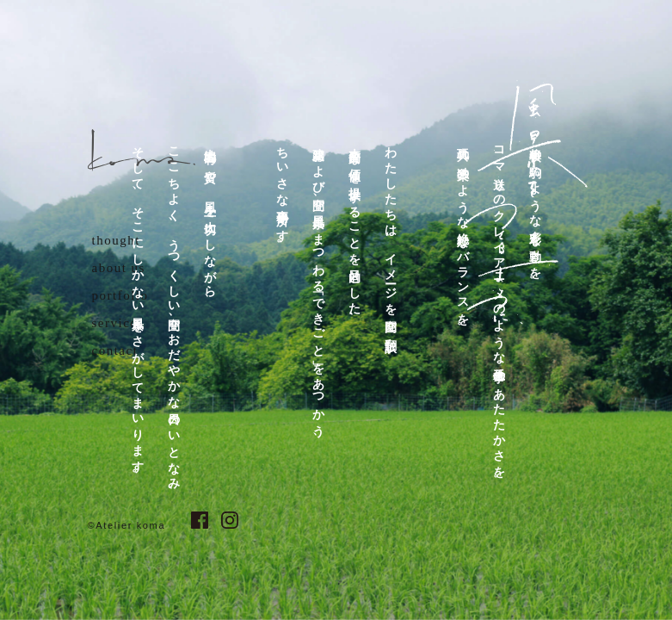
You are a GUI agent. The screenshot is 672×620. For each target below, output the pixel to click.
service (115, 323)
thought (116, 240)
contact (115, 350)
